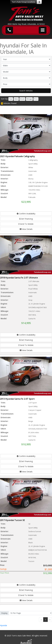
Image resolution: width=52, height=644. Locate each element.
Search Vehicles (26, 91)
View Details (26, 229)
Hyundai (3, 625)
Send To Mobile (26, 224)
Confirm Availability (26, 214)
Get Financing (26, 219)
